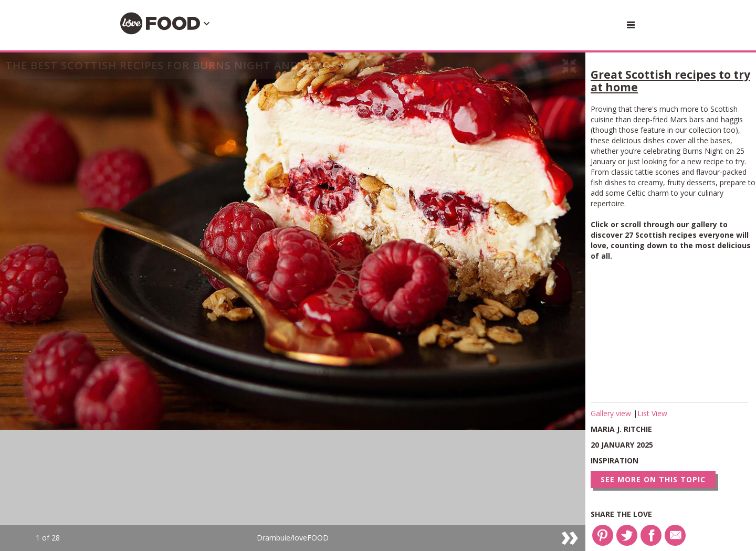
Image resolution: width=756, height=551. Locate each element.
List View (652, 413)
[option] (293, 302)
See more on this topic (653, 479)
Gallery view (612, 413)
